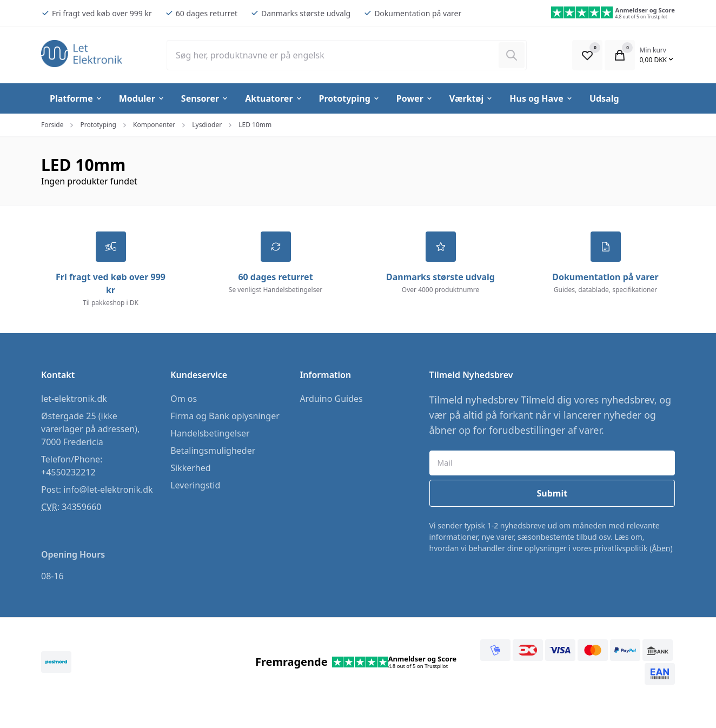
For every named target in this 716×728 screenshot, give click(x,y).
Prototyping (350, 98)
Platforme (76, 98)
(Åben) (661, 548)
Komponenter (154, 125)
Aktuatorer (274, 98)
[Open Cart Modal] (620, 55)
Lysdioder (207, 125)
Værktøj (471, 98)
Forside (52, 125)
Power (415, 98)
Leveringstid (195, 485)
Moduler (142, 98)
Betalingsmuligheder (213, 451)
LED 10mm (255, 125)
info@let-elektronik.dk (108, 489)
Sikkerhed (190, 468)
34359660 (81, 507)
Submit (552, 493)
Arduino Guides (331, 399)
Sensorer (205, 98)
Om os (184, 399)
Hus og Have (541, 98)
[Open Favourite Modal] (587, 55)
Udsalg (604, 98)
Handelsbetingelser (210, 433)
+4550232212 (68, 472)
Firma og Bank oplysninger (225, 416)
